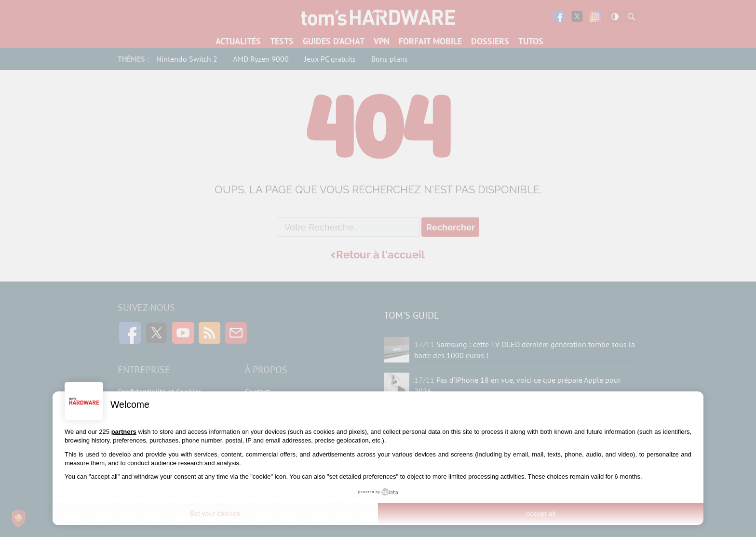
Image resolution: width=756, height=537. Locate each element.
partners (124, 432)
